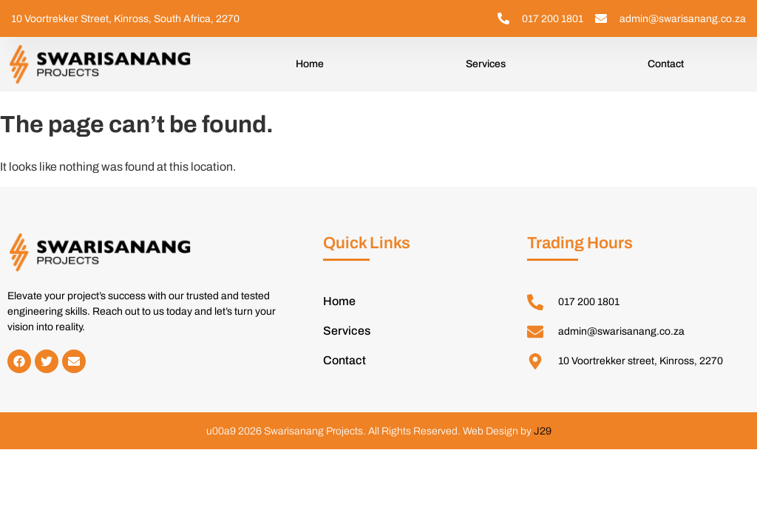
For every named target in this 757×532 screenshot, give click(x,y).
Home (310, 64)
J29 (543, 431)
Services (486, 64)
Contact (666, 64)
